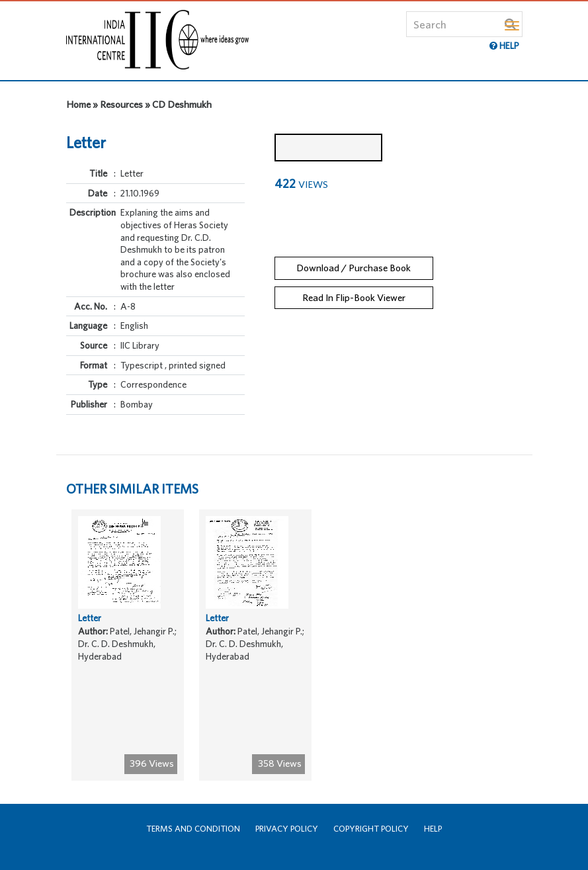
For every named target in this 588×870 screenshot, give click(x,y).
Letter (90, 618)
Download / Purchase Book (354, 268)
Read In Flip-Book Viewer (354, 297)
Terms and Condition (193, 829)
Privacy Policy (287, 829)
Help (433, 829)
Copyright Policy (371, 829)
